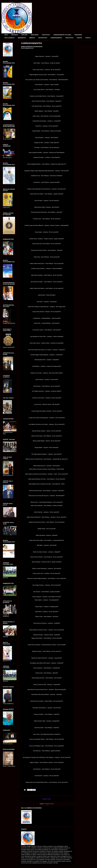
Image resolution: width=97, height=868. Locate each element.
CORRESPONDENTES (56, 38)
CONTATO (88, 38)
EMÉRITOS (32, 38)
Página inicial (47, 799)
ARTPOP (9, 7)
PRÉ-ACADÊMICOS (10, 38)
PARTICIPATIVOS (43, 38)
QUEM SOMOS (35, 35)
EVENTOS (79, 38)
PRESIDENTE (15, 35)
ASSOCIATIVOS (46, 35)
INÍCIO (6, 35)
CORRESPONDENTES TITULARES (62, 35)
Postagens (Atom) (49, 804)
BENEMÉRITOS (22, 38)
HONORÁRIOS (78, 35)
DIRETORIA (24, 35)
